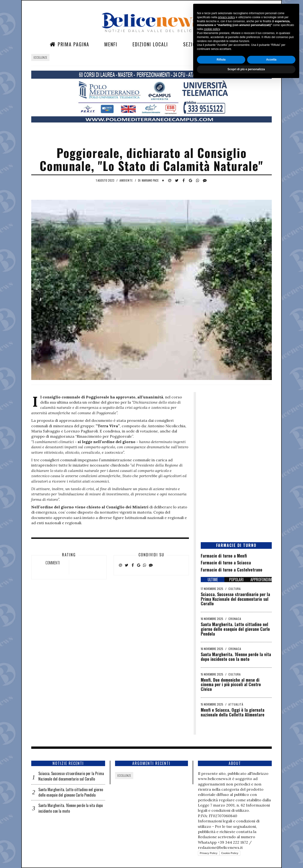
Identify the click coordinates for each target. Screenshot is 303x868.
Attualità (236, 704)
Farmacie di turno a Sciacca (226, 563)
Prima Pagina (69, 44)
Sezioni (192, 44)
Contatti (226, 44)
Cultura (235, 589)
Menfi (111, 44)
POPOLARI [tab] (236, 580)
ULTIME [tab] (213, 580)
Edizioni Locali (150, 44)
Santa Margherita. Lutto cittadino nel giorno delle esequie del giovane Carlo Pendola (235, 629)
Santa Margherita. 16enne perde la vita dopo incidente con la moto (236, 657)
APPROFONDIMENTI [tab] (261, 580)
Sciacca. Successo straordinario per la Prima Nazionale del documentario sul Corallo (235, 599)
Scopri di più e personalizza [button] (246, 855)
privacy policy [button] (227, 803)
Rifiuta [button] (221, 846)
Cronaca (235, 619)
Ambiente (126, 180)
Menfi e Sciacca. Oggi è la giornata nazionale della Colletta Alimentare (233, 712)
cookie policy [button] (212, 816)
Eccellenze (40, 57)
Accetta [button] (271, 846)
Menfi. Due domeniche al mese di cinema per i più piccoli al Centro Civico (231, 685)
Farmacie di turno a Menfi (224, 556)
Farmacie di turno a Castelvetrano (232, 570)
